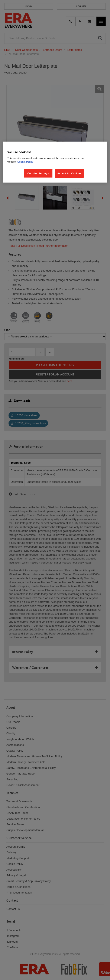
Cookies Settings (38, 173)
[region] (55, 162)
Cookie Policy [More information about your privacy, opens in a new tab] (25, 162)
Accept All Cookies (69, 173)
